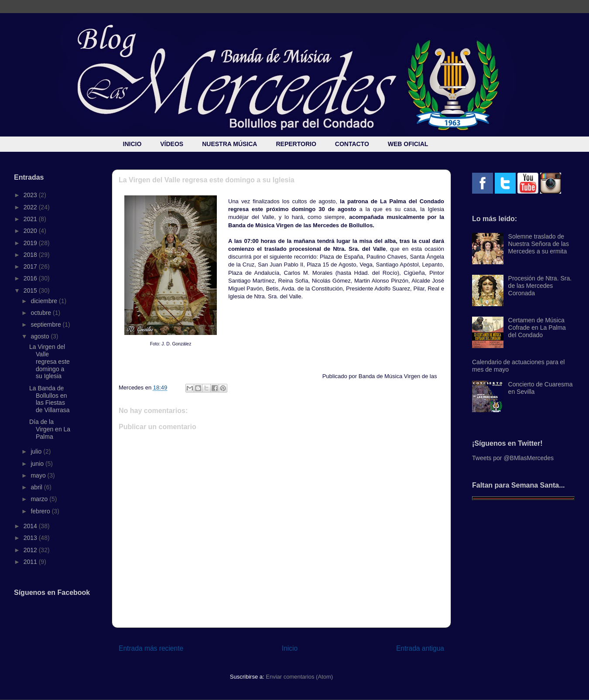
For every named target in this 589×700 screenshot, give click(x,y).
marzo (40, 499)
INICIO (132, 144)
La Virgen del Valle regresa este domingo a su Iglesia (50, 361)
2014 (31, 526)
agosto (41, 336)
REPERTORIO (296, 144)
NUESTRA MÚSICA (229, 144)
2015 (31, 290)
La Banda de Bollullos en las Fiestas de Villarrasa (50, 399)
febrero (41, 511)
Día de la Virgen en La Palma (50, 429)
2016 (31, 278)
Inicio (290, 648)
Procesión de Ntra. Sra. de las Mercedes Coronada (540, 286)
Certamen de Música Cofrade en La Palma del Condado (537, 328)
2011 (31, 562)
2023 (31, 195)
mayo (39, 475)
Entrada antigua (420, 648)
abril (37, 487)
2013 (31, 538)
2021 (31, 219)
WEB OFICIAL (408, 144)
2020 (31, 231)
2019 (31, 243)
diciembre (45, 301)
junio (38, 464)
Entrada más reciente (151, 648)
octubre (42, 313)
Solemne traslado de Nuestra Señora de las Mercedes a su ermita (539, 244)
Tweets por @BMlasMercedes (513, 458)
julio (37, 451)
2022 (31, 207)
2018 (31, 255)
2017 (31, 266)
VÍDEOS (172, 144)
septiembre (46, 324)
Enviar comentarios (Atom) (299, 677)
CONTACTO (352, 144)
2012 (31, 550)
